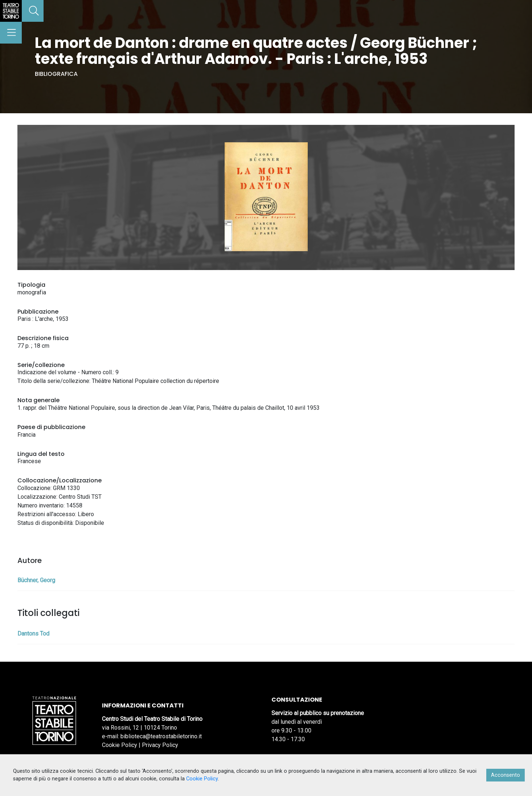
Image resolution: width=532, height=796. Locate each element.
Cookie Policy (120, 745)
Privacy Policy (160, 745)
